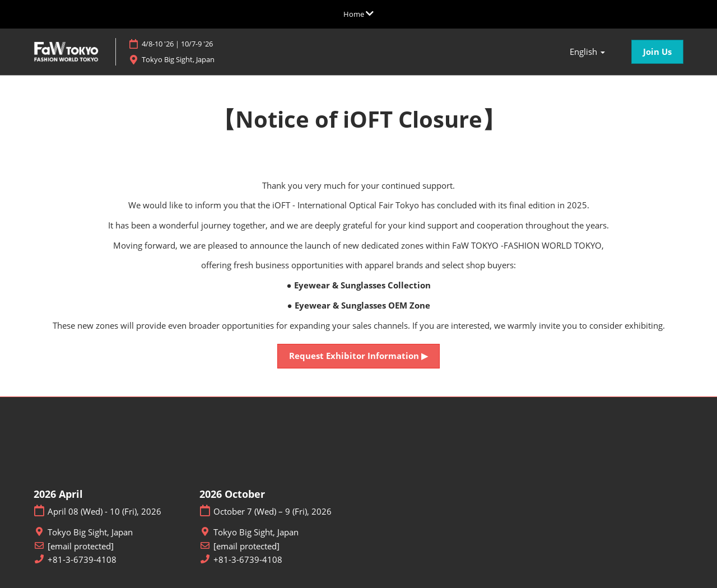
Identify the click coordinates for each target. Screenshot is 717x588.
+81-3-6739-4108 (82, 560)
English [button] (587, 52)
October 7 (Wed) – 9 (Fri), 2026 (273, 512)
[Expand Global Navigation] (358, 14)
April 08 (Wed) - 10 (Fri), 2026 (104, 512)
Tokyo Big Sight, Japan (194, 60)
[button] (657, 52)
